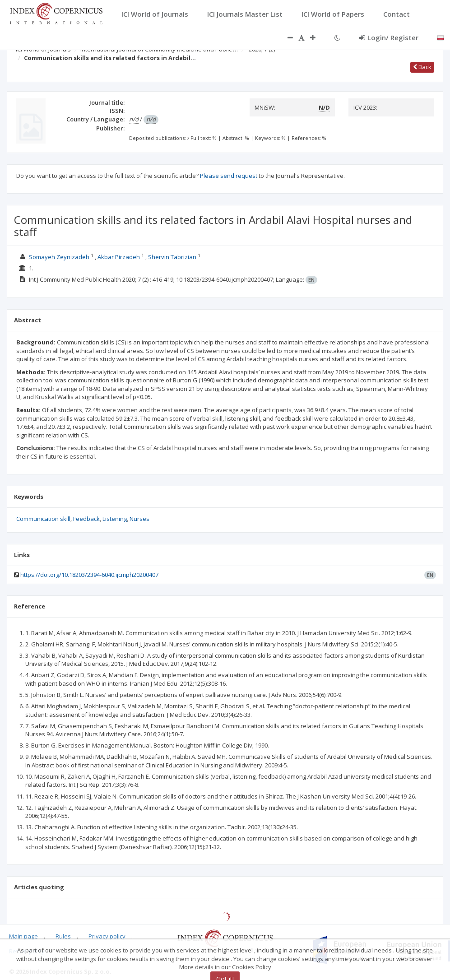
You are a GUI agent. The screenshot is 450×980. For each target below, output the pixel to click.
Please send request (229, 176)
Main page (23, 936)
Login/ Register (389, 37)
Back (422, 67)
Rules (63, 936)
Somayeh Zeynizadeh (59, 257)
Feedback (86, 519)
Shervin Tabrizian (172, 257)
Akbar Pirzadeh (119, 257)
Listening (115, 519)
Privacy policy (107, 936)
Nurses (139, 519)
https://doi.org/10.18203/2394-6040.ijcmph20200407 (89, 575)
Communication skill (43, 519)
